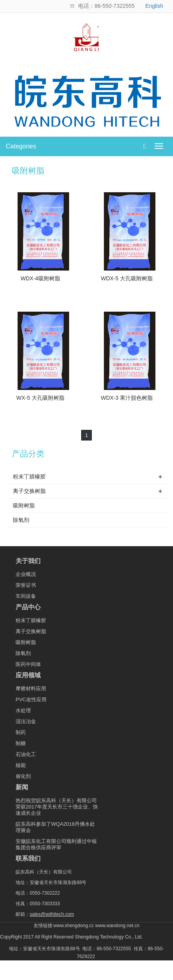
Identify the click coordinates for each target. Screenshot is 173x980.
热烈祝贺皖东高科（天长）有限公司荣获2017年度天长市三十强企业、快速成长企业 (57, 807)
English (154, 6)
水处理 (23, 710)
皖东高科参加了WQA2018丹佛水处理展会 (55, 827)
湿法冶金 (26, 721)
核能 (21, 765)
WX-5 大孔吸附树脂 (40, 398)
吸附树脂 (24, 505)
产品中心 (28, 607)
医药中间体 (28, 664)
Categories (21, 146)
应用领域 (28, 675)
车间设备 (26, 596)
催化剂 (23, 776)
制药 (21, 732)
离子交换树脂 (29, 491)
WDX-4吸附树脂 (40, 278)
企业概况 (26, 574)
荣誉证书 (26, 585)
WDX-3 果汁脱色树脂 (127, 398)
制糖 (21, 743)
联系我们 (28, 859)
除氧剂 (21, 520)
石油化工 (26, 754)
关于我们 (28, 561)
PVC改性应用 (31, 699)
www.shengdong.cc (74, 926)
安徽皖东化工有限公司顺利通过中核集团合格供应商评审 (56, 844)
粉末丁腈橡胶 (29, 476)
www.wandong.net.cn (117, 926)
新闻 (22, 787)
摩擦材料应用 (31, 689)
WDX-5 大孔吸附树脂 (127, 278)
